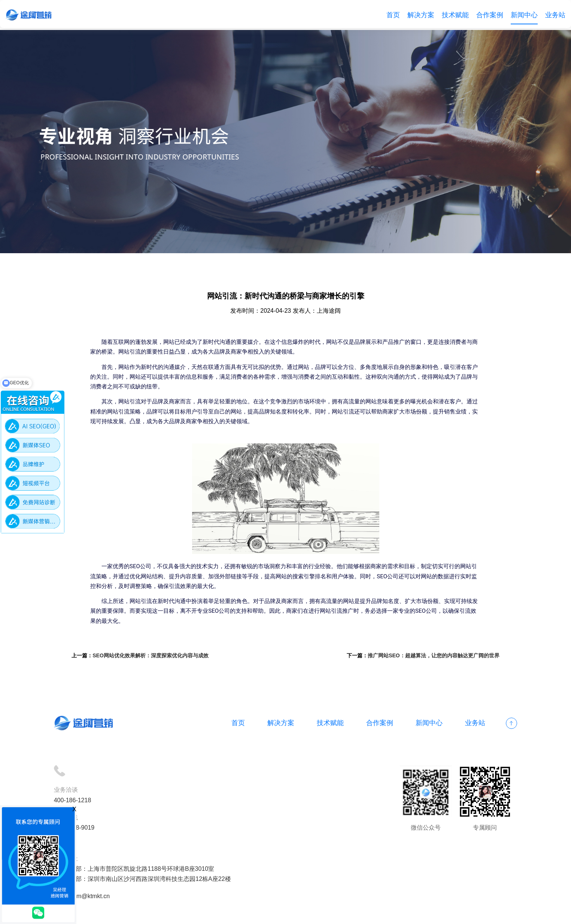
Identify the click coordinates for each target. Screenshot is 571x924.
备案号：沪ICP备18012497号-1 (222, 913)
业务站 (555, 15)
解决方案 (421, 15)
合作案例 (490, 15)
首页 (393, 15)
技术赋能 (455, 15)
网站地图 (280, 913)
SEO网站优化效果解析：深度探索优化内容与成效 (156, 657)
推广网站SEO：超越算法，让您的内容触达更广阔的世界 (428, 657)
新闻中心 (524, 15)
